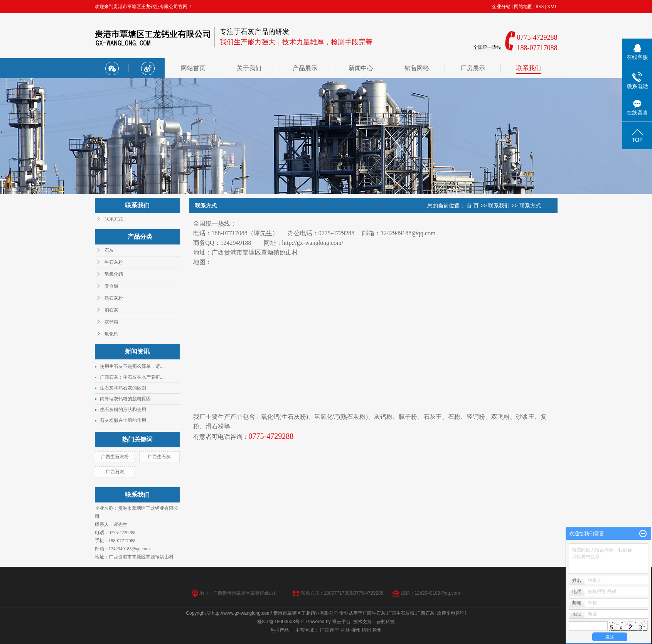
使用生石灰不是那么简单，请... (132, 366)
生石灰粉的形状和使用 (123, 410)
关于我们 (249, 68)
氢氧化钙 (114, 274)
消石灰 (111, 310)
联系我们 (529, 68)
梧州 (366, 630)
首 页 (473, 206)
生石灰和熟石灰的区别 (123, 388)
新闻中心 (361, 68)
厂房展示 (473, 68)
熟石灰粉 (114, 298)
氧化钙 (111, 334)
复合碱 (111, 286)
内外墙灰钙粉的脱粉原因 (125, 399)
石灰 (109, 250)
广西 (324, 630)
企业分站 (501, 7)
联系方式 (114, 219)
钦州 (377, 630)
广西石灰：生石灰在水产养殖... (132, 377)
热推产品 (280, 630)
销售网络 (417, 68)
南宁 (335, 630)
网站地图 (523, 7)
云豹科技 (386, 622)
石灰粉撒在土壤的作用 (123, 420)
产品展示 (305, 68)
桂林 (345, 630)
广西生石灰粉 (115, 457)
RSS (540, 7)
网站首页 (193, 68)
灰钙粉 (111, 322)
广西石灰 (115, 472)
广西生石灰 (159, 457)
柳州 (356, 630)
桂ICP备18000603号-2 (280, 622)
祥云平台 (341, 622)
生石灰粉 (114, 262)
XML (552, 7)
